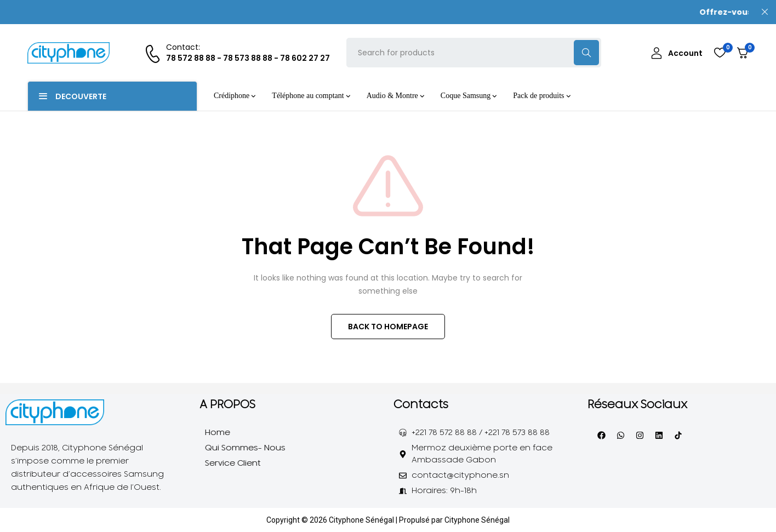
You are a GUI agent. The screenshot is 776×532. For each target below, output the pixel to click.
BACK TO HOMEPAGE (388, 327)
